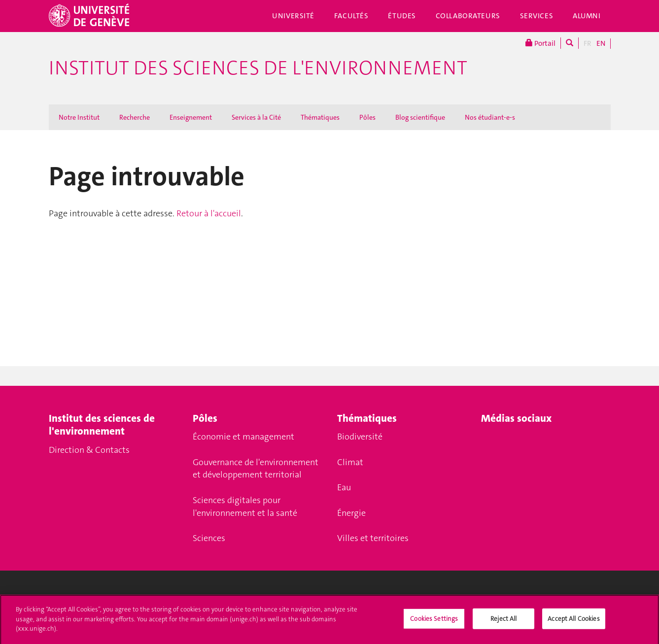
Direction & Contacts (89, 450)
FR (588, 43)
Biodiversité (360, 437)
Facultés (351, 16)
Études (402, 16)
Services (537, 16)
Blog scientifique (420, 117)
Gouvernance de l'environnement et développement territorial (256, 469)
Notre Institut (79, 117)
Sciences (209, 538)
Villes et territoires (373, 538)
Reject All (503, 623)
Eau (344, 487)
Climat (350, 462)
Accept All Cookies (573, 623)
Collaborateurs (468, 16)
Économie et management (243, 437)
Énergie (351, 513)
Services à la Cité (256, 117)
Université (293, 16)
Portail (540, 43)
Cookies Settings (434, 623)
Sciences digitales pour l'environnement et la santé (245, 507)
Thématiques (320, 117)
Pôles (367, 117)
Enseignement (191, 117)
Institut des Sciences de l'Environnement (258, 68)
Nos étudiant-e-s (490, 117)
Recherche (135, 117)
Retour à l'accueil (209, 213)
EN (601, 43)
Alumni (587, 16)
